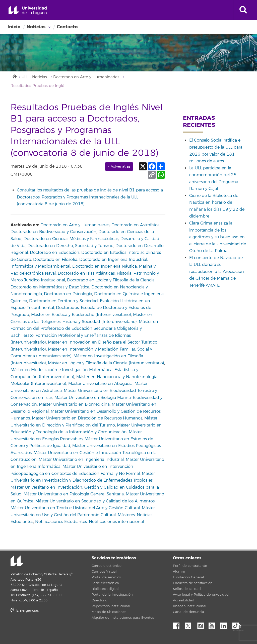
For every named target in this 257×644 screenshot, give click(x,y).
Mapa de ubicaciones (109, 612)
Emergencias (25, 611)
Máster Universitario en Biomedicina (74, 404)
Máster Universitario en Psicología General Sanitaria (74, 494)
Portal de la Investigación (112, 595)
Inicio (14, 27)
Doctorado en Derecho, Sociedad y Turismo (71, 246)
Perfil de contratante (190, 566)
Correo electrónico (107, 566)
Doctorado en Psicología (68, 294)
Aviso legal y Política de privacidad (201, 595)
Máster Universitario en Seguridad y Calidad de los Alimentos (95, 501)
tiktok (237, 624)
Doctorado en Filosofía (55, 260)
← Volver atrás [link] (119, 167)
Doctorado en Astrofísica (136, 225)
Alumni (179, 572)
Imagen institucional (190, 606)
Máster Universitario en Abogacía (100, 384)
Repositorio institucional (111, 606)
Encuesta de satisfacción (193, 583)
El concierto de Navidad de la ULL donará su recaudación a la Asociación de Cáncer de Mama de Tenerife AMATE (217, 272)
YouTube (214, 624)
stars (48, 628)
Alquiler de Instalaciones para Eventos (123, 618)
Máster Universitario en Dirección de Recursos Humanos (87, 418)
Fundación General (188, 577)
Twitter (190, 624)
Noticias (36, 27)
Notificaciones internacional (116, 522)
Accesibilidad (184, 600)
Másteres (126, 515)
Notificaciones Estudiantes (61, 522)
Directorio (99, 600)
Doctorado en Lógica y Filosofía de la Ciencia (111, 280)
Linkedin (225, 624)
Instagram (202, 624)
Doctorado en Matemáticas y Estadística (50, 287)
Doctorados (67, 308)
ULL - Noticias (34, 77)
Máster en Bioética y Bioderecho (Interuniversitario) (81, 315)
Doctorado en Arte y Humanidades (86, 77)
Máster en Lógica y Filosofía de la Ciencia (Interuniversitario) (106, 363)
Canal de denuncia (188, 612)
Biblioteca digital (105, 589)
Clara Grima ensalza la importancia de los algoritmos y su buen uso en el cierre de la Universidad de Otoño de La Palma (218, 237)
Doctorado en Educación (55, 253)
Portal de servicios (106, 577)
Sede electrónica (105, 583)
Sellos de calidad (187, 589)
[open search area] (243, 10)
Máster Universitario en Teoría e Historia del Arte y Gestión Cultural (75, 508)
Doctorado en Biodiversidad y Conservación (53, 232)
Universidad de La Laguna (28, 10)
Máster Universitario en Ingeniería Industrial (81, 460)
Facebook (178, 624)
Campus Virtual (104, 572)
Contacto (67, 27)
